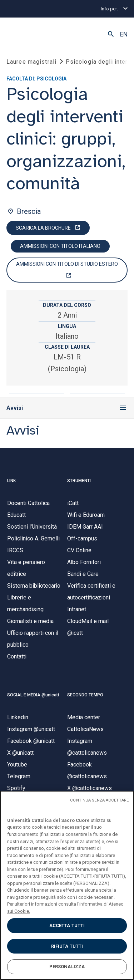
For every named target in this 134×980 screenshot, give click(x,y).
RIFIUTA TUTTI (67, 946)
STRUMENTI (79, 481)
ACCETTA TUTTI (67, 925)
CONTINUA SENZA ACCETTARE (99, 800)
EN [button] (124, 34)
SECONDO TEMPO (85, 695)
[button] (111, 34)
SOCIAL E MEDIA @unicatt (33, 695)
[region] (67, 885)
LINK (11, 481)
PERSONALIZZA (67, 967)
